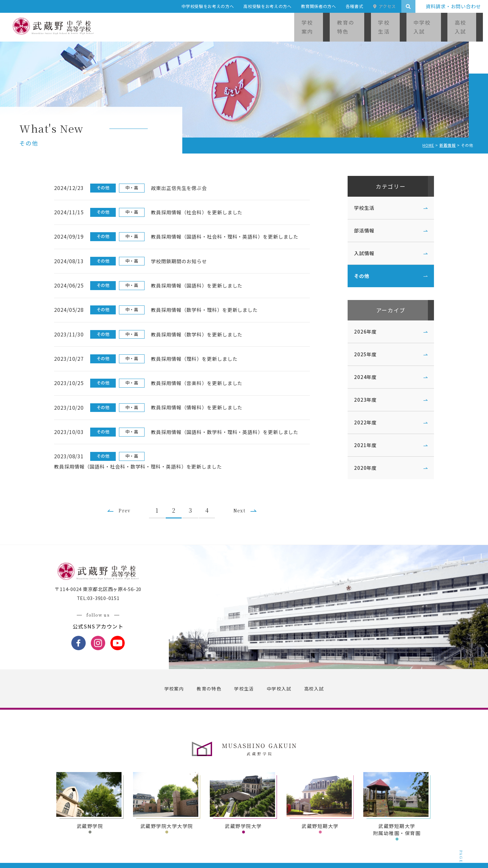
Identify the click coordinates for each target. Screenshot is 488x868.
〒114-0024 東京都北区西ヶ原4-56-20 (102, 565)
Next (247, 481)
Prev (126, 481)
